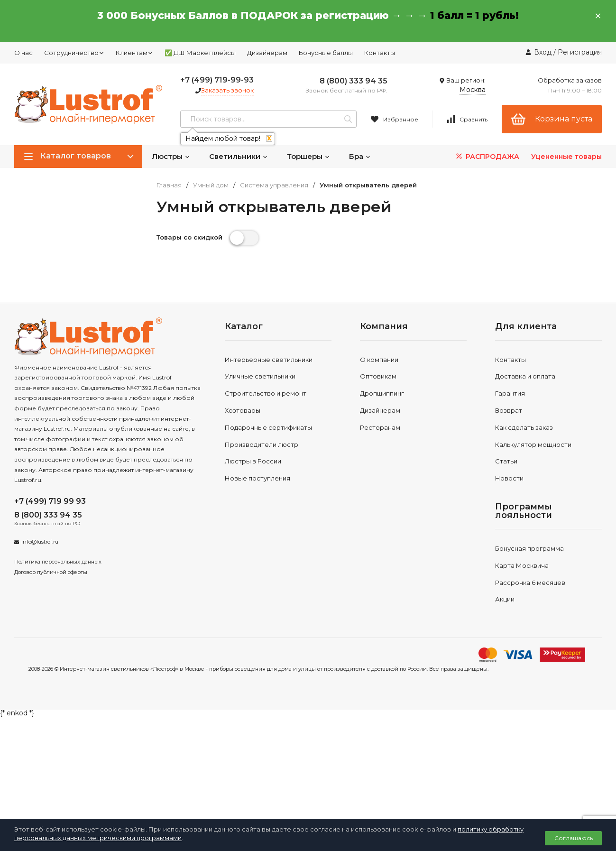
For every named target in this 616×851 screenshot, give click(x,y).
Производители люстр (262, 444)
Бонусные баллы (326, 53)
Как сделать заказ (524, 427)
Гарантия (510, 393)
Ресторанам (380, 427)
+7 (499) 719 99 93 (50, 501)
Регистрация (580, 52)
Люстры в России (253, 461)
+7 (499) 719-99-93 (217, 80)
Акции (505, 599)
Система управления (274, 185)
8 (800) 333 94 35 (354, 81)
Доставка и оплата (525, 376)
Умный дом (211, 185)
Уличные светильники (260, 376)
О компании (379, 360)
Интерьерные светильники (269, 360)
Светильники (239, 156)
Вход (543, 52)
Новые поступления (257, 478)
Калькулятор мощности (533, 444)
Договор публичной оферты (51, 572)
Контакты (380, 53)
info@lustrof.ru (40, 542)
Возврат (509, 410)
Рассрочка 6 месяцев (530, 583)
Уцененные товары (566, 157)
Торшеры (308, 156)
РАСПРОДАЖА (487, 156)
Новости (509, 478)
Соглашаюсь (574, 838)
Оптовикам (378, 376)
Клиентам (134, 53)
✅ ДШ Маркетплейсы (200, 53)
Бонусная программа (529, 548)
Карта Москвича (522, 565)
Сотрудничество (74, 53)
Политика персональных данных (58, 562)
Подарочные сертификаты (268, 427)
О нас (23, 53)
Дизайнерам (267, 53)
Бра (360, 156)
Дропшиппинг (382, 393)
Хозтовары (243, 410)
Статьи (506, 461)
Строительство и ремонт (266, 393)
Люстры (171, 156)
